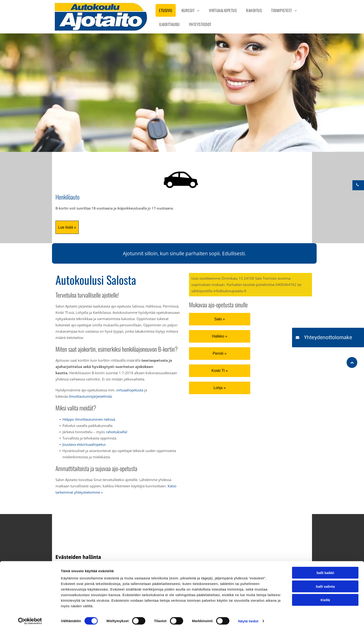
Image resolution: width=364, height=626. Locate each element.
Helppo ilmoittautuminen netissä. (89, 419)
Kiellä (325, 596)
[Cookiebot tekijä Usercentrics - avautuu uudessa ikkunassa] (30, 617)
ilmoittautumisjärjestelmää (90, 396)
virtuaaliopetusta (130, 390)
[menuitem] (166, 10)
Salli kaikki (325, 569)
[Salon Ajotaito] (131, 536)
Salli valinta (325, 582)
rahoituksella (116, 432)
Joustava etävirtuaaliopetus (84, 444)
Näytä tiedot (248, 617)
